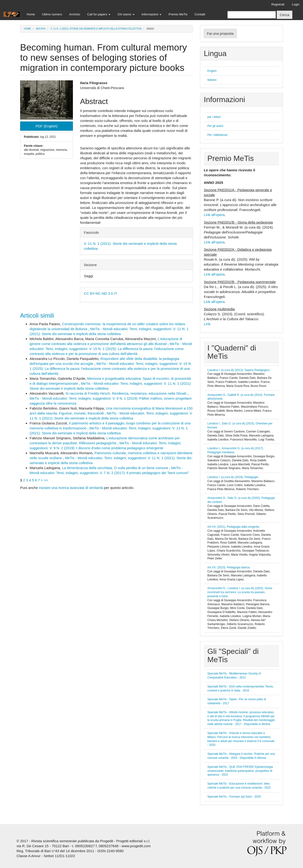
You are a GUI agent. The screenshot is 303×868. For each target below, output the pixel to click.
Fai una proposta (220, 33)
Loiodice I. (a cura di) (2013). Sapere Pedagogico (238, 370)
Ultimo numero (52, 14)
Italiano (212, 80)
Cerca (285, 15)
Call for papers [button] (99, 14)
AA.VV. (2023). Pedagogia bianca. (229, 567)
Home (31, 14)
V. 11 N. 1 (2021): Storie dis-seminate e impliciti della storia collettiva (96, 29)
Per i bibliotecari (217, 135)
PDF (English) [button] (47, 126)
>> (46, 480)
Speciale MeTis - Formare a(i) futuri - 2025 (234, 797)
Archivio (75, 14)
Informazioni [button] (151, 14)
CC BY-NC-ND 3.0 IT (100, 293)
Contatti (200, 14)
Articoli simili (37, 315)
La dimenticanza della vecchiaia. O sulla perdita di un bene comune (116, 468)
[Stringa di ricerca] (252, 15)
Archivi (41, 29)
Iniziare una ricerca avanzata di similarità (71, 488)
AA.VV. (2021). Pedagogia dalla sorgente (233, 527)
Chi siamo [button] (126, 14)
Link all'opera (214, 215)
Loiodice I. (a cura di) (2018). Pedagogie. (233, 477)
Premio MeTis (178, 14)
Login (296, 4)
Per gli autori (215, 126)
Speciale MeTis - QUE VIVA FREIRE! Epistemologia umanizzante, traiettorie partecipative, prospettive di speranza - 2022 (240, 771)
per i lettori (214, 117)
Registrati (278, 4)
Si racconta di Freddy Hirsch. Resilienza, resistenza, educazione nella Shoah (126, 393)
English (212, 71)
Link (207, 324)
